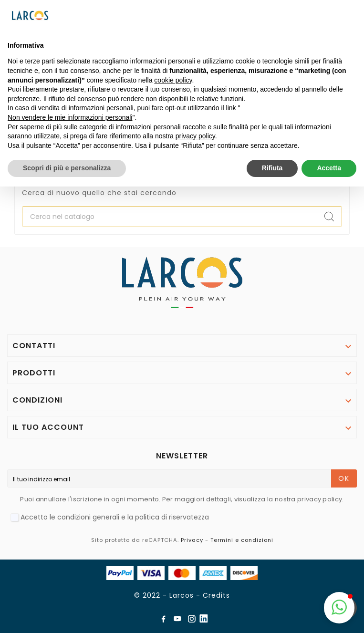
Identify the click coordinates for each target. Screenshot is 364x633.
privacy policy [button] (195, 136)
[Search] (329, 217)
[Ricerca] (170, 217)
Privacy (192, 540)
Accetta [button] (329, 168)
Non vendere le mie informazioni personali (70, 117)
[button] (339, 608)
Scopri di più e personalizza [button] (67, 168)
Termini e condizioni (242, 540)
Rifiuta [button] (272, 168)
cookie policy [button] (173, 80)
